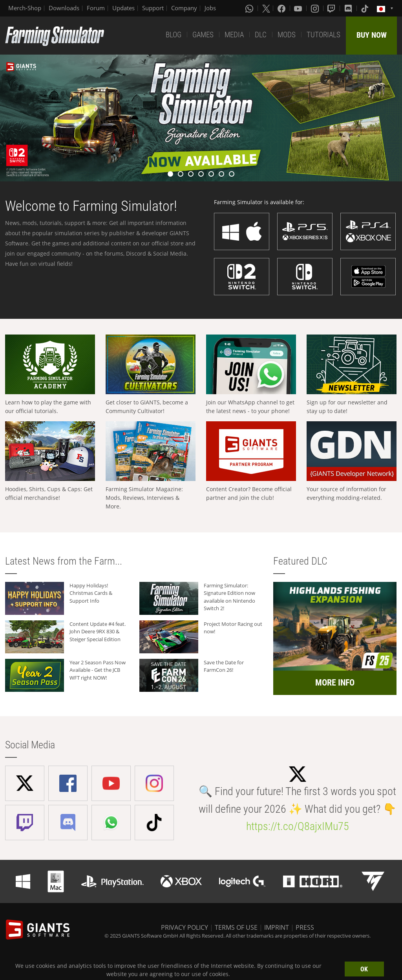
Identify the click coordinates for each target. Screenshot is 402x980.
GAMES (203, 35)
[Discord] (349, 8)
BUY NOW (372, 35)
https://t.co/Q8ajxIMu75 (298, 826)
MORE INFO (335, 683)
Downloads (64, 8)
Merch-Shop (25, 8)
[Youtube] (299, 8)
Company (184, 8)
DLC (261, 35)
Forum (96, 8)
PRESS (305, 927)
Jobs (210, 8)
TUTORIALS (323, 35)
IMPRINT (277, 927)
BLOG (174, 35)
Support (153, 8)
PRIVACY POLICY (185, 927)
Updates (123, 8)
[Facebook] (282, 8)
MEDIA (234, 35)
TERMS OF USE (236, 927)
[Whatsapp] (250, 8)
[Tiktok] (365, 8)
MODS (287, 35)
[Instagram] (316, 8)
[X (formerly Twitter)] (266, 8)
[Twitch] (332, 8)
